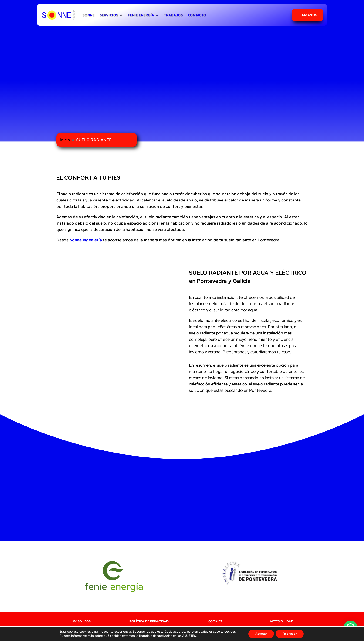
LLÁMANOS (307, 15)
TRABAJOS (174, 15)
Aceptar (261, 634)
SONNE (89, 15)
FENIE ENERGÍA (141, 15)
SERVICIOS (109, 15)
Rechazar (290, 634)
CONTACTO (197, 15)
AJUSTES (189, 636)
